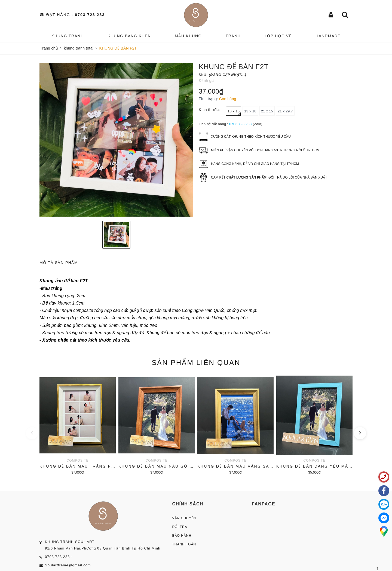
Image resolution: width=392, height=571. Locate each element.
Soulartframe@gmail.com (68, 565)
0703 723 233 (90, 15)
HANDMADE (328, 36)
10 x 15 (234, 112)
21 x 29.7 (285, 111)
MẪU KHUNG (188, 36)
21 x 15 (267, 111)
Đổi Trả (180, 527)
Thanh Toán (184, 544)
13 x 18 (250, 111)
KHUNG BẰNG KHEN (129, 36)
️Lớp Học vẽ (278, 36)
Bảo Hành (182, 536)
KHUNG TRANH (68, 36)
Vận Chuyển (184, 518)
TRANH (233, 36)
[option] (116, 140)
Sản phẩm (196, 363)
